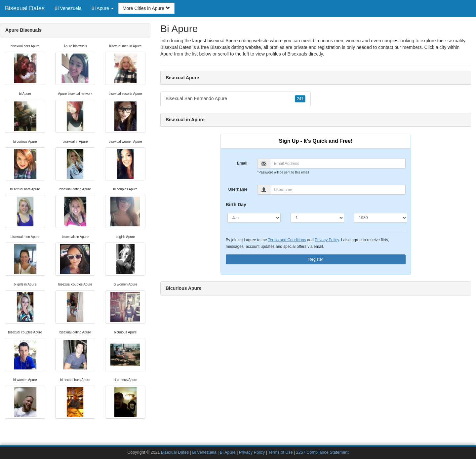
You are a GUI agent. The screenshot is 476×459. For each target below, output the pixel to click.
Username (238, 189)
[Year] (381, 218)
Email (242, 163)
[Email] (338, 164)
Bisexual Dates (25, 8)
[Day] (317, 218)
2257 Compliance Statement (322, 452)
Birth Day (236, 205)
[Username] (338, 190)
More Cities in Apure (146, 8)
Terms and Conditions (287, 240)
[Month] (254, 218)
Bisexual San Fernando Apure (236, 99)
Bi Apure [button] (103, 8)
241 (300, 99)
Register (316, 259)
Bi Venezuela (68, 8)
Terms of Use (280, 452)
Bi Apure (228, 452)
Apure (166, 54)
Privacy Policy (327, 240)
